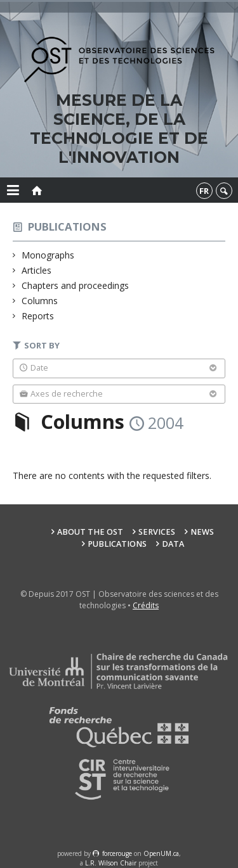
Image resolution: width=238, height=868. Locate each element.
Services (157, 532)
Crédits (146, 605)
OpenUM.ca (161, 853)
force (117, 853)
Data (173, 544)
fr (204, 191)
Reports (38, 316)
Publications (67, 227)
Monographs (48, 255)
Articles (37, 270)
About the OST (90, 532)
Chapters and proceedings (76, 285)
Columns (40, 301)
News (202, 532)
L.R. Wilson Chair (111, 863)
